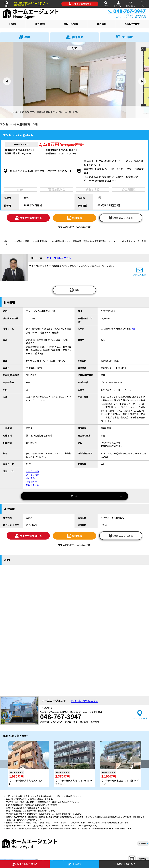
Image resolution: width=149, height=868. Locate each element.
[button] (7, 81)
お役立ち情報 (71, 24)
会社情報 (102, 24)
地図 (133, 329)
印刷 (74, 290)
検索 (106, 4)
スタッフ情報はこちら (59, 258)
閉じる (97, 496)
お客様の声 (31, 482)
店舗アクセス (32, 485)
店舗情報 (142, 859)
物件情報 (40, 24)
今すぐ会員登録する (80, 4)
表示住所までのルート (60, 171)
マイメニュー (118, 4)
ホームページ (33, 471)
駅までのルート (92, 165)
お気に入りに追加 (121, 218)
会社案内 (30, 478)
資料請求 (74, 218)
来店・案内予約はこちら (84, 701)
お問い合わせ (131, 4)
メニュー (143, 4)
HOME (6, 4)
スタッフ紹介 (33, 475)
